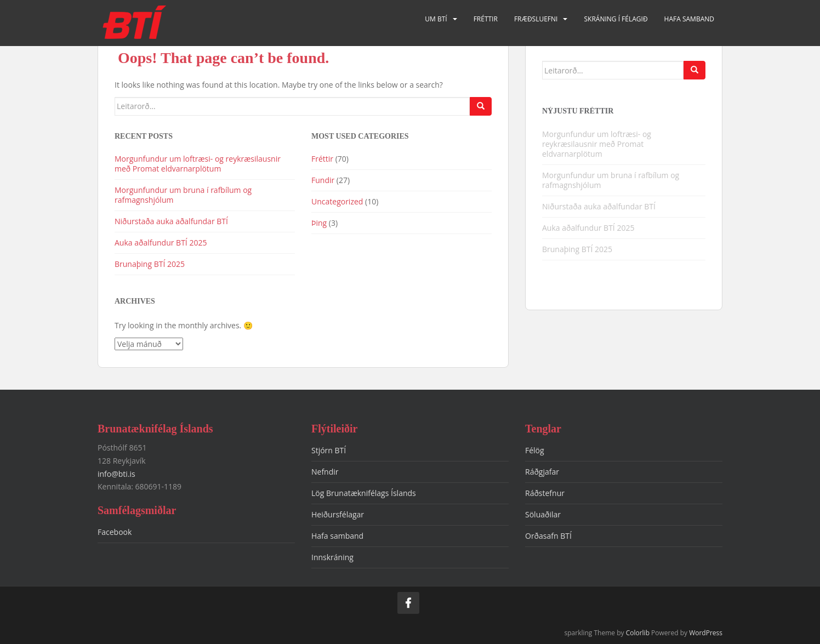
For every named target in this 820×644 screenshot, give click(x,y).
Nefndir (325, 472)
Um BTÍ (436, 19)
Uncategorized (337, 201)
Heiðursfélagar (338, 514)
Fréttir (486, 19)
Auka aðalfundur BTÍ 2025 (161, 243)
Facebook (115, 532)
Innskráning (332, 557)
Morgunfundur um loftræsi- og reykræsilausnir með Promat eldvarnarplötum (198, 164)
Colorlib (638, 633)
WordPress (706, 633)
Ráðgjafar (542, 472)
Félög (535, 450)
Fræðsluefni (536, 19)
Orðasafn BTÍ (548, 536)
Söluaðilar (543, 514)
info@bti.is (116, 474)
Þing (319, 223)
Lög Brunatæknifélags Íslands (364, 493)
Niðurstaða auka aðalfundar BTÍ (171, 221)
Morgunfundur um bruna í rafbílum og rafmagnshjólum (183, 195)
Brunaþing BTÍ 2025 (150, 264)
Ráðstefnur (545, 493)
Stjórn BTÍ (329, 450)
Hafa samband (689, 19)
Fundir (323, 180)
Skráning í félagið (616, 19)
